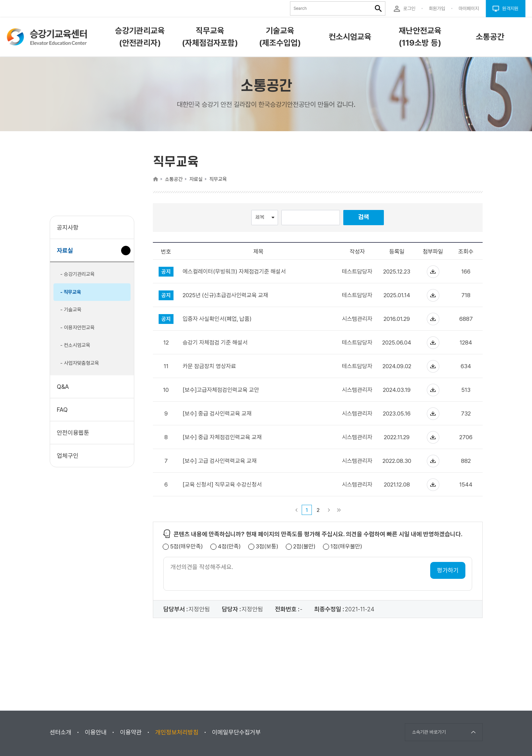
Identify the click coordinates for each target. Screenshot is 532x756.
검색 (364, 217)
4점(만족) (229, 547)
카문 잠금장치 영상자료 (209, 366)
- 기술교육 (71, 310)
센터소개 (61, 732)
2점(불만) (304, 547)
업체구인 (68, 456)
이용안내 (96, 732)
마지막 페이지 (339, 510)
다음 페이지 (329, 510)
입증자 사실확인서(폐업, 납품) (217, 319)
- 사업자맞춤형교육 (80, 363)
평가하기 (448, 570)
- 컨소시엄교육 (75, 345)
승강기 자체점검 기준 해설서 (215, 343)
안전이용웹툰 (73, 433)
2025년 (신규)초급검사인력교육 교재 (225, 295)
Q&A (63, 387)
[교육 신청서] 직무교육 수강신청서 (222, 485)
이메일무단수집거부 (236, 732)
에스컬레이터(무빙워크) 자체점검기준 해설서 (234, 272)
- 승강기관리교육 (77, 274)
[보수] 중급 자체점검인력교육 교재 (222, 437)
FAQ (62, 410)
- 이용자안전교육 (77, 328)
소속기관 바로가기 (429, 732)
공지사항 (68, 227)
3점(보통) (267, 547)
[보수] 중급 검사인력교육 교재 (217, 414)
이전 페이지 (296, 510)
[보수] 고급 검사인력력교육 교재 (220, 461)
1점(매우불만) (346, 547)
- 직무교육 (71, 292)
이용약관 (131, 732)
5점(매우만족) (187, 547)
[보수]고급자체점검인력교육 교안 (221, 390)
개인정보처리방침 (177, 732)
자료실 (67, 254)
